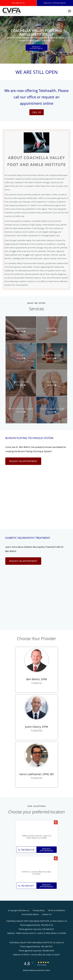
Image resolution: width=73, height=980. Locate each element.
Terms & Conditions (57, 910)
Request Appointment (36, 48)
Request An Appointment (23, 461)
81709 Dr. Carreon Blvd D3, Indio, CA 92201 (36, 873)
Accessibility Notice (30, 914)
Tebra (48, 970)
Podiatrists (37, 730)
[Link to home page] (15, 11)
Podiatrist (37, 683)
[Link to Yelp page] (56, 822)
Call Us (37, 112)
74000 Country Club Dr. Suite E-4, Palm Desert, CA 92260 (37, 837)
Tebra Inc (26, 910)
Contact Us (47, 914)
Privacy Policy (39, 910)
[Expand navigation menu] (69, 11)
